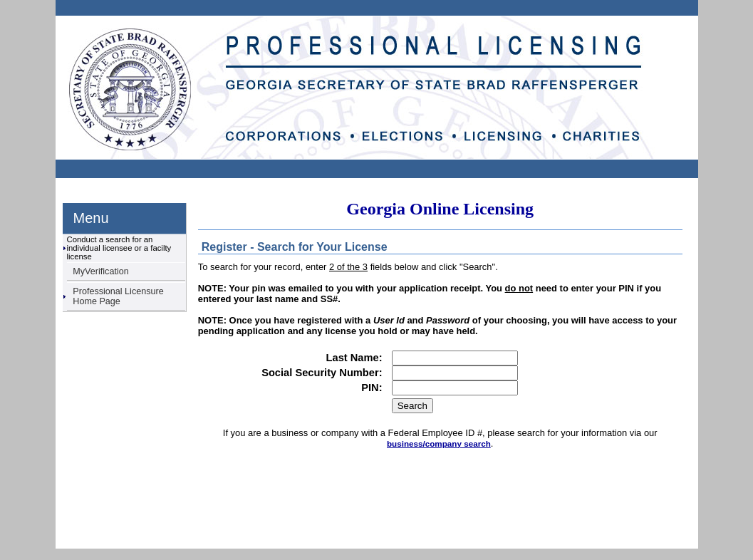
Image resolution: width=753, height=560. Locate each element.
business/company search (439, 444)
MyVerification (100, 271)
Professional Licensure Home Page (118, 296)
